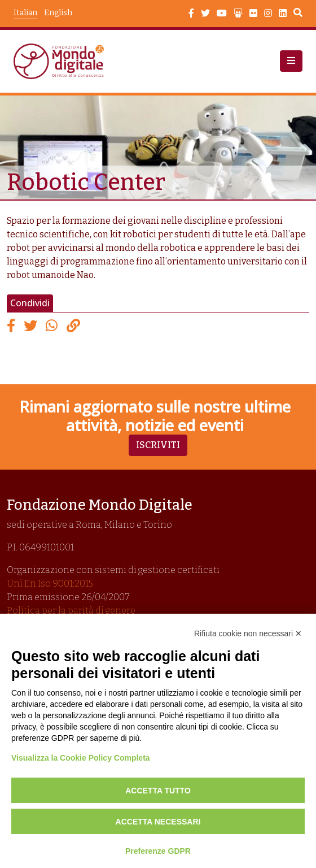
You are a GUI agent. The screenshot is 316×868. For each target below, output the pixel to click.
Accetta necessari (158, 822)
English (58, 13)
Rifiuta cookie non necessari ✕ (248, 633)
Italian (25, 13)
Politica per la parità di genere (71, 611)
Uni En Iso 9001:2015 (50, 583)
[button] (291, 61)
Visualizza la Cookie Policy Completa (81, 758)
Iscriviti (158, 445)
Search (298, 14)
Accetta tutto (158, 791)
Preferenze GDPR (158, 851)
